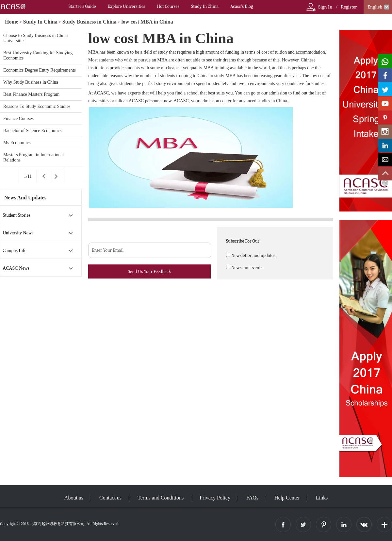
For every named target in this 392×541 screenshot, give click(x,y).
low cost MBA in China (147, 22)
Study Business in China (90, 22)
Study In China (205, 6)
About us (74, 498)
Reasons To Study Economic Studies (37, 106)
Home (12, 22)
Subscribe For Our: (243, 241)
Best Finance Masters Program (31, 94)
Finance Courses (18, 118)
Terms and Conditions (161, 498)
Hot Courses (168, 6)
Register (349, 7)
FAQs (252, 498)
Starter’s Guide (82, 6)
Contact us (110, 498)
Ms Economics (17, 143)
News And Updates (25, 198)
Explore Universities (126, 6)
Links (322, 498)
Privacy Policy (215, 498)
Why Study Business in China (31, 82)
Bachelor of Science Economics (32, 131)
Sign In (325, 7)
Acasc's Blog (242, 6)
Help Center (287, 498)
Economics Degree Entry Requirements (40, 70)
